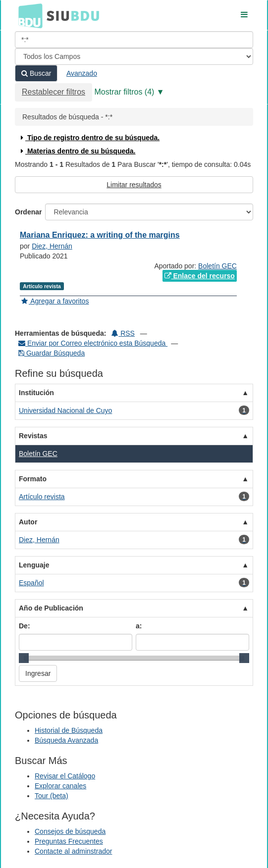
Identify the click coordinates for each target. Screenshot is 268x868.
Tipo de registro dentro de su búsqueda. (89, 138)
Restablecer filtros (54, 92)
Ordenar (28, 212)
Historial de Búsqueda (69, 730)
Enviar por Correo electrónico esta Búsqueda (93, 343)
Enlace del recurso (200, 276)
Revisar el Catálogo (65, 776)
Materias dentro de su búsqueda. (77, 151)
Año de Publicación (51, 608)
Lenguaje (34, 565)
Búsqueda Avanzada (66, 740)
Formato (33, 479)
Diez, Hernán (52, 246)
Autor (28, 522)
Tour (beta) (52, 796)
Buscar (36, 73)
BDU (28, 15)
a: (139, 626)
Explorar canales (60, 786)
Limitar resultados (134, 185)
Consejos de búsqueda (70, 831)
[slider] (24, 658)
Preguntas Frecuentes (69, 841)
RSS (123, 333)
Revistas (33, 436)
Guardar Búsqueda (52, 353)
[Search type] (134, 56)
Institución (36, 393)
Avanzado (82, 73)
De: (25, 626)
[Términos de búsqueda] (134, 40)
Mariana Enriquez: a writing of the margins (100, 235)
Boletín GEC (217, 266)
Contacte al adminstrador (73, 851)
